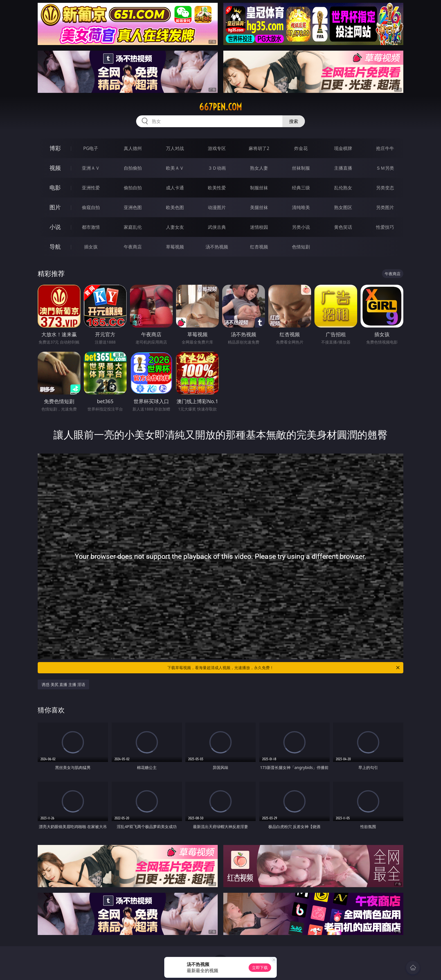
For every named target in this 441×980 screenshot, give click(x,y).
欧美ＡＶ (175, 168)
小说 (55, 227)
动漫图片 (217, 207)
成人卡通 (175, 188)
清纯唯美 (301, 207)
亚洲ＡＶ (91, 168)
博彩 (55, 148)
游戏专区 (217, 148)
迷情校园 (259, 227)
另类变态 (385, 188)
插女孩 (91, 247)
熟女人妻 (259, 168)
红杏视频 (259, 247)
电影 (55, 188)
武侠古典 (217, 227)
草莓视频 (175, 247)
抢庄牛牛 (385, 148)
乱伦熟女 (343, 188)
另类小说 (301, 227)
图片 (55, 207)
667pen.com (220, 107)
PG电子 (91, 148)
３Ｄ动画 (217, 168)
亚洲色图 (133, 207)
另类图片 (385, 207)
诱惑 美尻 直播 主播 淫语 (63, 684)
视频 (55, 168)
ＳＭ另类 (385, 168)
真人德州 (133, 148)
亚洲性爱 (91, 188)
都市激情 (91, 227)
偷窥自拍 (91, 207)
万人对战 (175, 148)
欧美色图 (175, 207)
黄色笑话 (343, 227)
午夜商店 (133, 247)
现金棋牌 (343, 148)
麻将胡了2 (259, 148)
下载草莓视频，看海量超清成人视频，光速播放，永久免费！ (284, 668)
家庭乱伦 (133, 227)
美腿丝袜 (259, 207)
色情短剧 (301, 247)
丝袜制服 (301, 168)
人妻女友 (175, 227)
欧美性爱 (217, 188)
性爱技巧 (385, 227)
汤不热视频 (217, 247)
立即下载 (260, 967)
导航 (55, 247)
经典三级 (301, 188)
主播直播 (343, 168)
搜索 (294, 121)
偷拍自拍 (133, 188)
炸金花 (301, 148)
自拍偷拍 (133, 168)
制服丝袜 (259, 188)
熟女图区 (343, 207)
